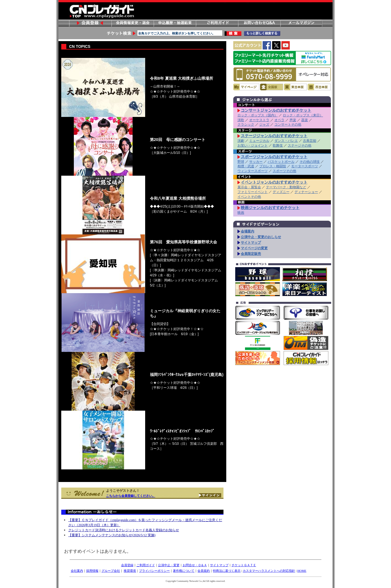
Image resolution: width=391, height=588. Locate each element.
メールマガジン (301, 23)
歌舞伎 (278, 145)
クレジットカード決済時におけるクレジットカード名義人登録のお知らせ (124, 530)
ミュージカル (259, 141)
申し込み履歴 (175, 23)
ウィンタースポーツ (253, 171)
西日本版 (319, 87)
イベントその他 (249, 197)
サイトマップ (251, 243)
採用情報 (92, 571)
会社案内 (77, 571)
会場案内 (248, 231)
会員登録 (90, 23)
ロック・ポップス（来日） (303, 115)
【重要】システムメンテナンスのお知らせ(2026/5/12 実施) (112, 535)
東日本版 (295, 87)
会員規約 (204, 571)
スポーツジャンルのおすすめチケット (274, 157)
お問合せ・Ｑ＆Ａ (195, 565)
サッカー (256, 162)
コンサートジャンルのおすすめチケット (276, 110)
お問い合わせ (259, 23)
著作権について (184, 571)
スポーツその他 (284, 171)
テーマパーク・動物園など (286, 187)
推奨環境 (130, 571)
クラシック (246, 124)
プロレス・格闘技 (273, 166)
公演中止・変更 (169, 565)
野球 (241, 162)
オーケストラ (259, 120)
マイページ (246, 87)
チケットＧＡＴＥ (244, 565)
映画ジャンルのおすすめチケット (270, 208)
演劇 (241, 141)
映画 (241, 213)
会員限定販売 (251, 254)
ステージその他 (300, 145)
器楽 (305, 120)
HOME (302, 571)
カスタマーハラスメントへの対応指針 (269, 571)
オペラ (279, 120)
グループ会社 (111, 571)
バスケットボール (281, 162)
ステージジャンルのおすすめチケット (274, 136)
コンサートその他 (288, 124)
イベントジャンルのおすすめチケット (274, 182)
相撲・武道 (246, 166)
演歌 (241, 120)
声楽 (293, 120)
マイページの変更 (254, 248)
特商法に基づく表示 (227, 571)
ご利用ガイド (217, 23)
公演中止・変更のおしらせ (261, 237)
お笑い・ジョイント (253, 145)
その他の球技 (310, 162)
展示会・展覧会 (249, 187)
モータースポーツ (305, 166)
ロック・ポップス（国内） (258, 115)
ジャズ (264, 124)
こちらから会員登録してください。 (131, 496)
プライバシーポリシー (154, 571)
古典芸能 (310, 141)
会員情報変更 (132, 23)
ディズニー (281, 192)
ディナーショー (306, 192)
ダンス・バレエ (286, 141)
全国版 (272, 87)
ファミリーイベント (253, 192)
